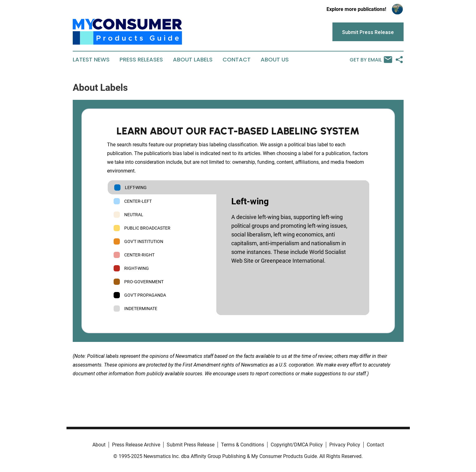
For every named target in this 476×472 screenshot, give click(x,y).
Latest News (91, 60)
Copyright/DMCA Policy (297, 445)
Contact (237, 60)
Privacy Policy (345, 445)
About (99, 445)
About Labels (193, 60)
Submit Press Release (191, 445)
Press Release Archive (136, 445)
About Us (275, 60)
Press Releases (141, 60)
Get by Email (371, 60)
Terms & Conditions (243, 445)
